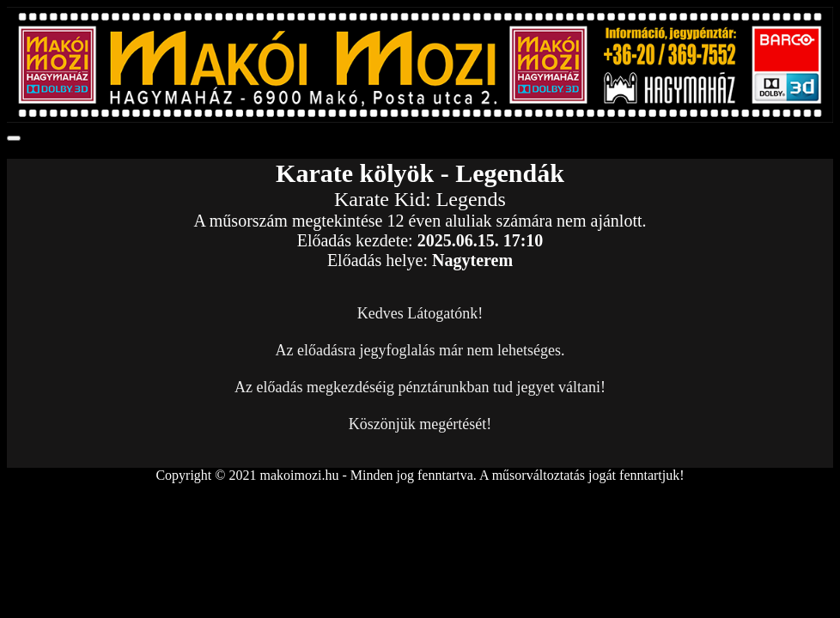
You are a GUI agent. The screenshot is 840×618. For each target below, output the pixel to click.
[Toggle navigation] (14, 138)
